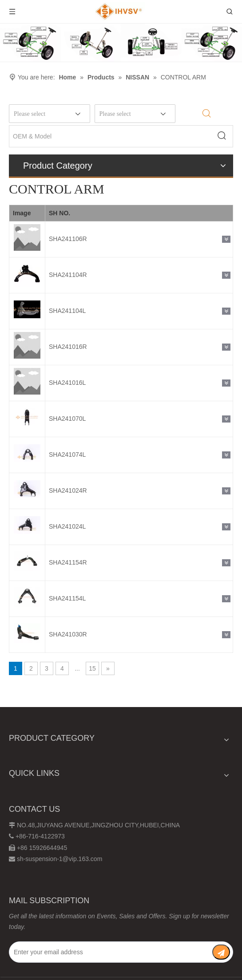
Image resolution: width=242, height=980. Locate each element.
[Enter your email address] (110, 952)
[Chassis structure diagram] (121, 43)
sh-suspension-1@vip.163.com (60, 859)
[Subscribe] (221, 952)
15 (92, 668)
